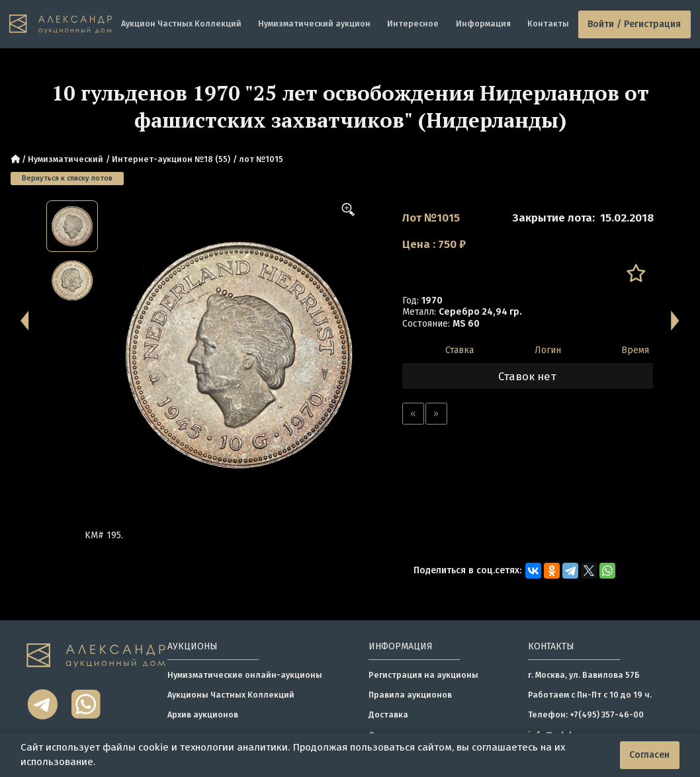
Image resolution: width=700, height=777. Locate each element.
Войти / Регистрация (634, 24)
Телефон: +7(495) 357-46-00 (586, 715)
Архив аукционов (203, 715)
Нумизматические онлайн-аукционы (245, 675)
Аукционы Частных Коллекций (231, 695)
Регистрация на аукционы (423, 675)
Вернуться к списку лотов (67, 178)
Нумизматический (66, 159)
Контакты (548, 23)
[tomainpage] (61, 24)
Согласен (649, 755)
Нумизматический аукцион (314, 23)
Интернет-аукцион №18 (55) (171, 159)
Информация (483, 23)
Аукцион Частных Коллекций (181, 23)
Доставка (388, 715)
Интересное (413, 23)
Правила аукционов (410, 695)
